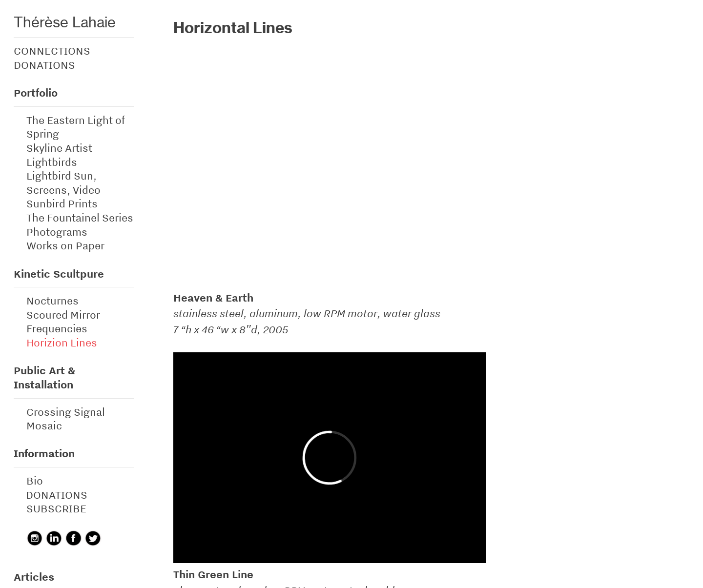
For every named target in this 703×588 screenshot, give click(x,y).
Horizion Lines (62, 343)
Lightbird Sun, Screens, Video (63, 183)
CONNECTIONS (52, 51)
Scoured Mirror (63, 315)
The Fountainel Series (80, 218)
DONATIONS (44, 65)
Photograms (57, 232)
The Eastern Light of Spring (76, 127)
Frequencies (57, 328)
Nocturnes (52, 301)
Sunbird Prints (62, 203)
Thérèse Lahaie (65, 22)
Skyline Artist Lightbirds (59, 155)
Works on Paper (65, 245)
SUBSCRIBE (56, 508)
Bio (35, 481)
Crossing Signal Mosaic (66, 419)
